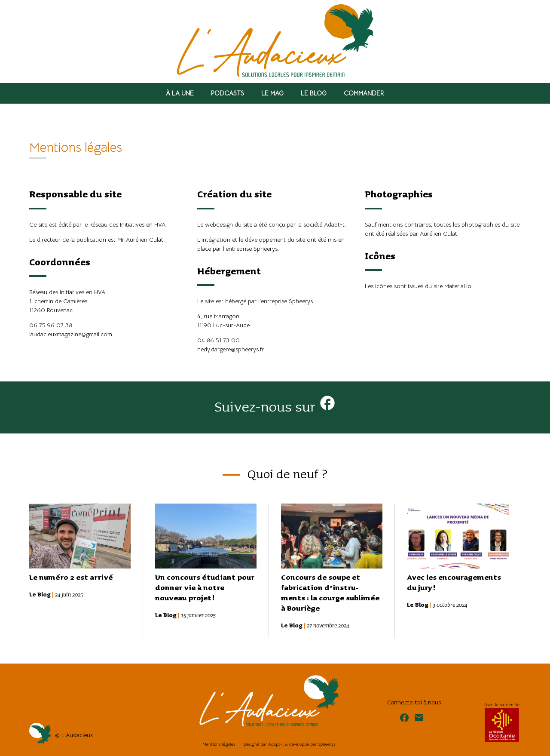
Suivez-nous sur (275, 407)
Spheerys (266, 249)
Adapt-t (276, 744)
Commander (364, 93)
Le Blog (314, 93)
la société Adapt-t (321, 224)
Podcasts (228, 93)
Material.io (458, 286)
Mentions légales (219, 744)
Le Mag (272, 93)
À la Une (180, 93)
